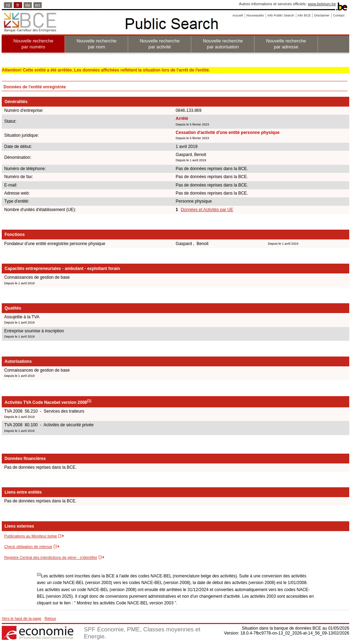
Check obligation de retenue (28, 547)
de (28, 5)
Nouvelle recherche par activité (160, 44)
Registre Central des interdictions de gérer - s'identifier (51, 557)
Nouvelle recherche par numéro (33, 44)
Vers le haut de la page (22, 618)
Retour (50, 618)
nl (8, 5)
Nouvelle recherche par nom (97, 44)
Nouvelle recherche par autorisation (223, 44)
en (38, 5)
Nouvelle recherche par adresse (286, 44)
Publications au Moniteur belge (31, 536)
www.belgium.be (322, 4)
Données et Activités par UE (207, 210)
